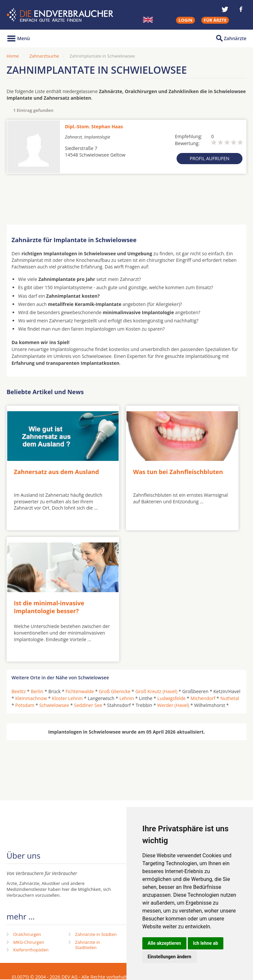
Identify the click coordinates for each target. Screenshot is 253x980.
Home (13, 56)
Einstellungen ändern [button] (169, 957)
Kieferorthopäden (31, 950)
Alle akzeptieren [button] (164, 943)
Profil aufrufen (210, 158)
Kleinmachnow (31, 698)
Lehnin (126, 698)
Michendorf (203, 698)
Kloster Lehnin (67, 698)
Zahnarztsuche (44, 56)
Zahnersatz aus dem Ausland (56, 472)
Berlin (37, 691)
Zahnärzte (235, 38)
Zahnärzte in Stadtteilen (88, 945)
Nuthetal (230, 698)
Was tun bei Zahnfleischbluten (178, 472)
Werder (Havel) (173, 705)
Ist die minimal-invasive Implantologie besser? (49, 607)
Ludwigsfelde (172, 698)
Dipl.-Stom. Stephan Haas (94, 126)
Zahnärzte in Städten (96, 934)
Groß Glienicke (115, 691)
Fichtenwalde (80, 691)
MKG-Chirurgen (29, 942)
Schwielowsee (54, 705)
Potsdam (25, 705)
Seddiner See (88, 705)
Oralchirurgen (27, 934)
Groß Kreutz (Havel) (156, 691)
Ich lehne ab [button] (206, 943)
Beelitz (19, 691)
